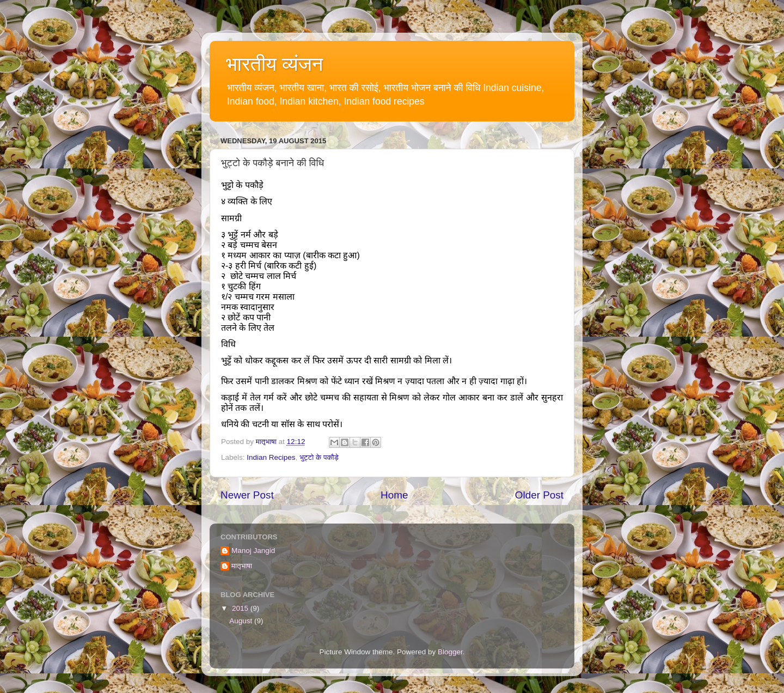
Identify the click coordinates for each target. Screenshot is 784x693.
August (242, 621)
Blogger (450, 652)
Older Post (539, 495)
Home (394, 495)
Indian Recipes (271, 457)
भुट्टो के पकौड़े (319, 457)
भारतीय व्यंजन (274, 64)
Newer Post (247, 495)
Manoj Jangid (253, 551)
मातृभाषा (242, 566)
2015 (241, 608)
